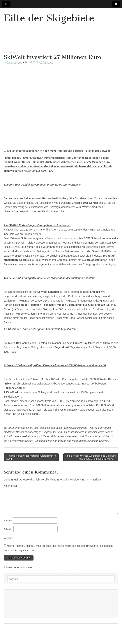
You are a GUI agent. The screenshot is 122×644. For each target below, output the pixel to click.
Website (8, 538)
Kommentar (11, 486)
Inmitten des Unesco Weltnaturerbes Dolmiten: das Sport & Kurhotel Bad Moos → (91, 457)
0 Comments (47, 62)
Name (8, 520)
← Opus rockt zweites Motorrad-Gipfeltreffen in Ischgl (31, 457)
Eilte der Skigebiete (49, 18)
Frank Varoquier (14, 62)
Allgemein (9, 52)
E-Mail (8, 529)
